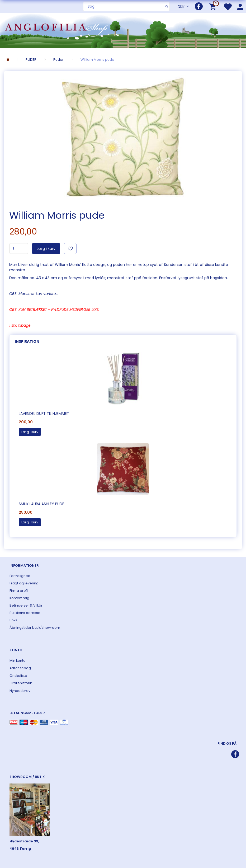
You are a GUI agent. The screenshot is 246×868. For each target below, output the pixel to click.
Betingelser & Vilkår (26, 605)
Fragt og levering (24, 583)
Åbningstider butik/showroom (35, 628)
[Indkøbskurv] (214, 6)
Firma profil (19, 591)
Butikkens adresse (25, 613)
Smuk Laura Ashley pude (41, 504)
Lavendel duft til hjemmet (44, 414)
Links (13, 620)
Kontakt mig (19, 598)
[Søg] (167, 6)
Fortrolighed (20, 576)
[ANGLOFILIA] (123, 30)
